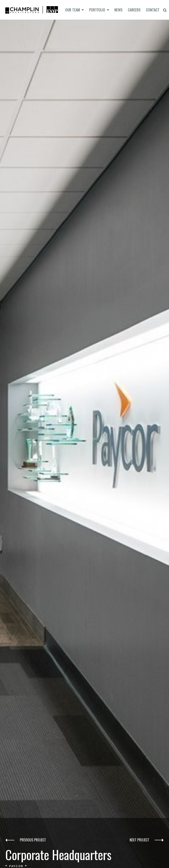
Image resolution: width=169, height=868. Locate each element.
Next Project (147, 840)
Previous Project (26, 840)
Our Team (73, 10)
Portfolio (97, 10)
